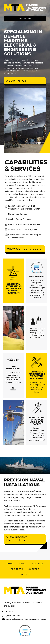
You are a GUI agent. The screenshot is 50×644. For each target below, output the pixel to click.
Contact (25, 574)
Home (10, 564)
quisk (13, 606)
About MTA (15, 81)
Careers (34, 569)
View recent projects (17, 539)
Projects (17, 569)
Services (38, 564)
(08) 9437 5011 (11, 616)
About (23, 564)
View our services (23, 249)
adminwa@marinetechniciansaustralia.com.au (24, 619)
